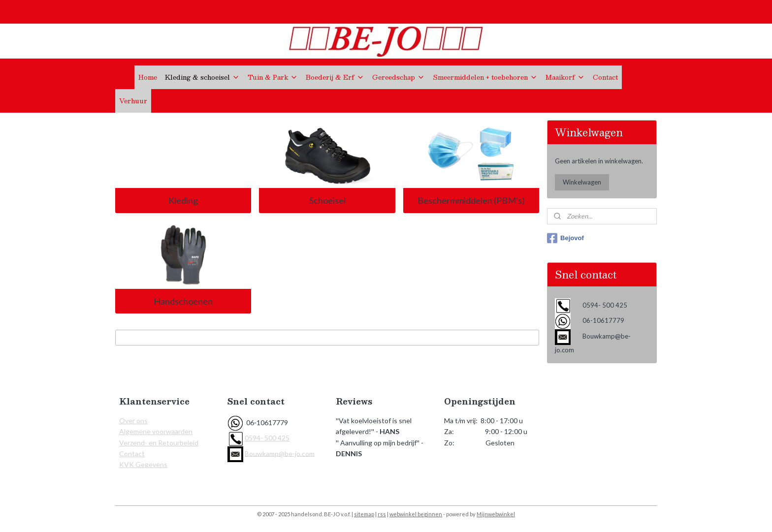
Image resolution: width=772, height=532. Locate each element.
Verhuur (133, 101)
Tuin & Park (273, 77)
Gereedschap (399, 77)
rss (382, 514)
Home (148, 77)
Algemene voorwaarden (156, 431)
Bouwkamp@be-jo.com (280, 453)
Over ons (133, 421)
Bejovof (565, 238)
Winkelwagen (582, 182)
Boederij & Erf (335, 77)
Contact (605, 77)
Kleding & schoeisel (202, 77)
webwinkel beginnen (416, 514)
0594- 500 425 (267, 438)
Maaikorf (565, 77)
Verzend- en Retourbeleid (159, 443)
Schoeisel (327, 200)
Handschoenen (183, 301)
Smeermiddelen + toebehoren (485, 77)
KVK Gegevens (143, 464)
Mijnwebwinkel (496, 514)
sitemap (364, 514)
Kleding (183, 200)
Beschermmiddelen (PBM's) (471, 200)
